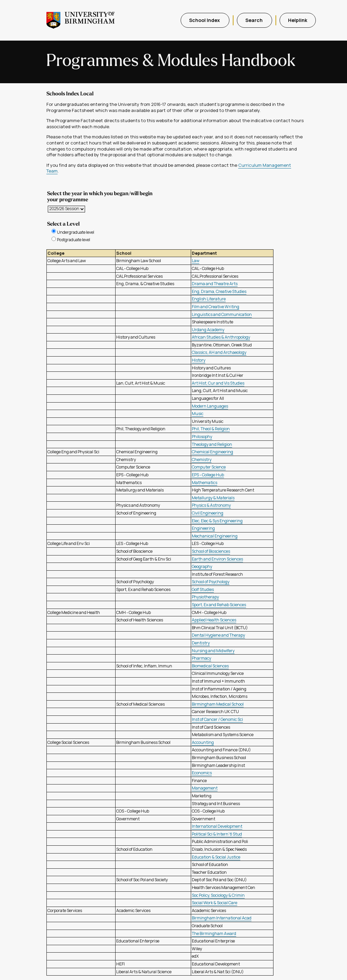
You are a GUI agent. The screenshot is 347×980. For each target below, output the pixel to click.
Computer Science (209, 467)
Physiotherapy (205, 597)
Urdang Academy (208, 330)
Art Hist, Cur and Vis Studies (218, 383)
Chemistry (202, 460)
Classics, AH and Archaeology (219, 352)
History (199, 360)
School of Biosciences (211, 551)
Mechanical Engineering (215, 536)
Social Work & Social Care (215, 903)
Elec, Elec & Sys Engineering (217, 521)
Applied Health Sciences (214, 620)
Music (198, 414)
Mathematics (205, 483)
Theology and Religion (212, 444)
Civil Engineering (208, 513)
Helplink (298, 20)
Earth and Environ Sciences (217, 559)
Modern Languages (210, 406)
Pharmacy (201, 658)
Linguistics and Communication (222, 314)
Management (205, 788)
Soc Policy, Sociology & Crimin (218, 895)
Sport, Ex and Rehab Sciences (219, 605)
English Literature (209, 299)
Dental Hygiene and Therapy (218, 635)
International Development (217, 826)
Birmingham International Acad (222, 918)
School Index (205, 20)
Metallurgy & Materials (213, 498)
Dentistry (201, 643)
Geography (202, 566)
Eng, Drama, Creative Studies (219, 291)
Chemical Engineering (212, 452)
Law (196, 261)
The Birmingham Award (214, 933)
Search (254, 20)
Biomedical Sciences (210, 666)
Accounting (203, 742)
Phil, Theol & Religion (211, 429)
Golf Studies (203, 589)
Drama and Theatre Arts (215, 284)
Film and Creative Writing (216, 307)
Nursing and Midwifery (213, 651)
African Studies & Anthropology (221, 337)
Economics (202, 773)
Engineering (203, 528)
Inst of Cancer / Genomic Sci (217, 719)
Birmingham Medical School (218, 704)
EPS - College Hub (208, 475)
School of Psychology (211, 582)
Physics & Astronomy (211, 505)
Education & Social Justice (216, 857)
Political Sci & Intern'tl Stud (217, 834)
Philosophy (202, 437)
